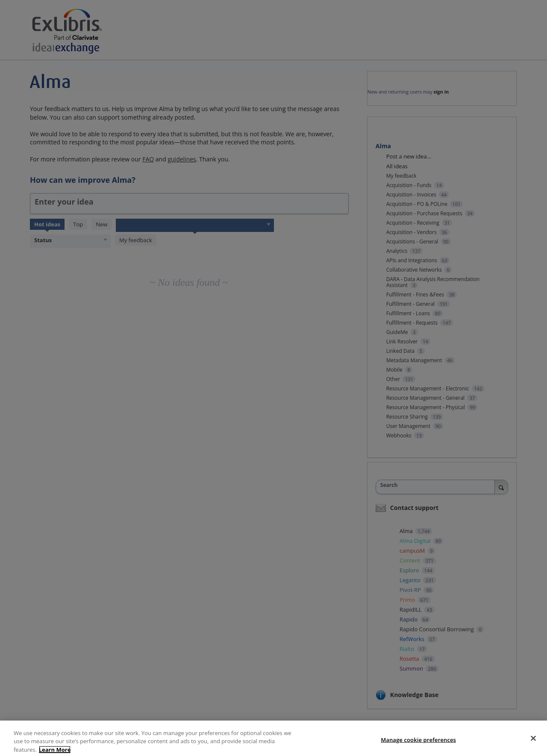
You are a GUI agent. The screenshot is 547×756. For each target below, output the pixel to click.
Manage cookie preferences (418, 744)
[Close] (533, 742)
